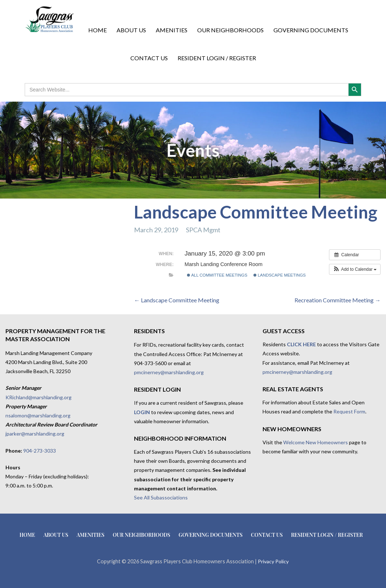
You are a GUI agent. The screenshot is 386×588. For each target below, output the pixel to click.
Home (97, 30)
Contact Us (149, 58)
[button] (355, 269)
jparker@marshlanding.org (35, 434)
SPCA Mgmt (203, 230)
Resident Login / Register (217, 58)
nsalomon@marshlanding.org (38, 415)
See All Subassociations (161, 497)
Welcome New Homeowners (316, 442)
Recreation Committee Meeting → (338, 300)
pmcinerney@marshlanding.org (169, 372)
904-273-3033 (40, 451)
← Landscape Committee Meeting (177, 300)
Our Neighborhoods (230, 30)
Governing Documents (311, 30)
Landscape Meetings (280, 275)
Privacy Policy (273, 561)
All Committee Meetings (217, 275)
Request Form (349, 411)
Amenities (172, 30)
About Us (131, 30)
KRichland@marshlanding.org (38, 397)
